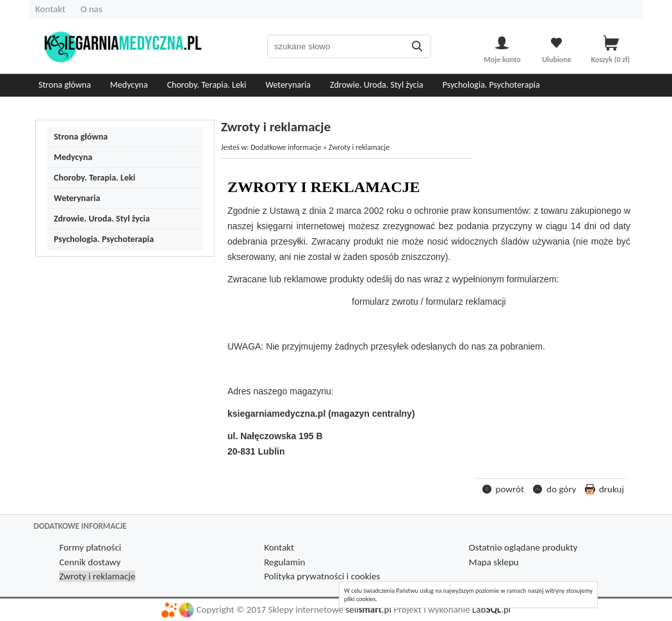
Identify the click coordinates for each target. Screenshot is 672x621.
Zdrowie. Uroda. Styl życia (377, 85)
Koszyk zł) (611, 59)
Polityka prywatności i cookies (322, 576)
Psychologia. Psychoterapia (491, 85)
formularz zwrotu (385, 302)
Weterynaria (289, 85)
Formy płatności (90, 547)
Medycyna (129, 85)
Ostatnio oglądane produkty (523, 547)
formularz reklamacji (465, 302)
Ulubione (557, 59)
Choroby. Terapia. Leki (207, 85)
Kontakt (50, 9)
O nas (91, 9)
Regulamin (284, 562)
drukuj (611, 489)
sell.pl (368, 609)
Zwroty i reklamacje (97, 576)
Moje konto (502, 59)
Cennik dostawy (90, 562)
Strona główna (65, 85)
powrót (510, 489)
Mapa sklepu (494, 562)
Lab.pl (491, 609)
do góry (561, 489)
